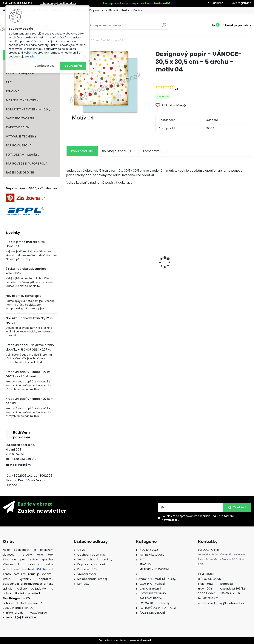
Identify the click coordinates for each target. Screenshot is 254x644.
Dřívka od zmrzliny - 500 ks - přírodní (134, 255)
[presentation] (68, 256)
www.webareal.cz (142, 640)
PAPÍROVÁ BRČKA (19, 145)
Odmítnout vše (44, 66)
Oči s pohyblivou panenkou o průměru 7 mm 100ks (89, 271)
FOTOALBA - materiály (23, 155)
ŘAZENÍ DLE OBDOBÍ (20, 172)
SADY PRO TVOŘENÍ (20, 118)
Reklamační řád (132, 10)
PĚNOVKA (13, 91)
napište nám (20, 465)
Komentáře (155, 151)
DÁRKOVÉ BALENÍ (18, 127)
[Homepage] (4, 11)
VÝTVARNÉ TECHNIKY (21, 136)
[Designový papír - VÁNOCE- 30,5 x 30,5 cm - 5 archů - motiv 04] (105, 85)
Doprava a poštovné (104, 10)
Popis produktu (82, 151)
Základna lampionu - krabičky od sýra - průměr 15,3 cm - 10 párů (228, 255)
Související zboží (118, 151)
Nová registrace (241, 3)
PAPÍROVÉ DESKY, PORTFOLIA (27, 164)
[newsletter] (237, 507)
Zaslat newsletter (42, 511)
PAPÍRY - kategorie (20, 73)
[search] (164, 27)
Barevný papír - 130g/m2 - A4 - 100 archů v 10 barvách (182, 276)
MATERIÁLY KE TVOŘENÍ (23, 100)
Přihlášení (218, 3)
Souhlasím (73, 66)
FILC (9, 82)
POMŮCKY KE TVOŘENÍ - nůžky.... (30, 109)
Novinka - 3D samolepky (23, 296)
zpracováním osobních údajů (199, 516)
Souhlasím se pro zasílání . (198, 518)
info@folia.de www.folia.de (26, 613)
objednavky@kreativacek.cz (58, 3)
